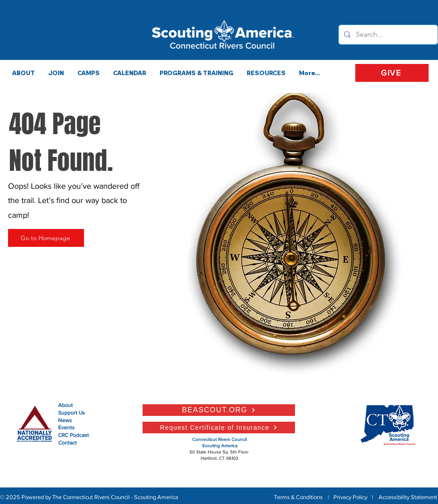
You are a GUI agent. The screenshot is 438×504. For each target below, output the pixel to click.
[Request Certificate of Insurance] (219, 428)
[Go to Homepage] (46, 238)
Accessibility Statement (408, 497)
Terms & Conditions (298, 497)
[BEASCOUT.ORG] (219, 410)
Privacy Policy (350, 497)
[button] (196, 73)
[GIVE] (392, 73)
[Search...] (387, 35)
